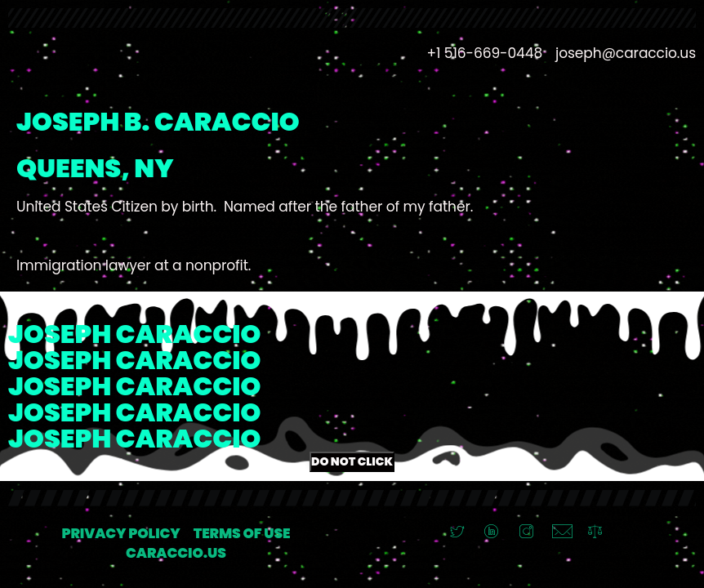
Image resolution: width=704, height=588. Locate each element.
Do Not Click (352, 461)
